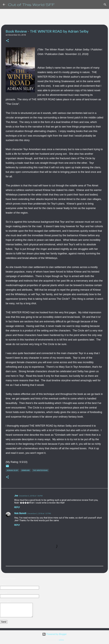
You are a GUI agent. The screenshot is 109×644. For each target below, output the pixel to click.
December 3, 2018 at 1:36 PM (31, 496)
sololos (61, 640)
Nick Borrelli (20, 513)
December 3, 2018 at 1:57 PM (39, 513)
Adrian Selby (12, 470)
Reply (17, 507)
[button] (7, 41)
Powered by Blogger (54, 634)
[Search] (105, 5)
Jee (16, 496)
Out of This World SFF (31, 4)
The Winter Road (40, 470)
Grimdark (26, 470)
